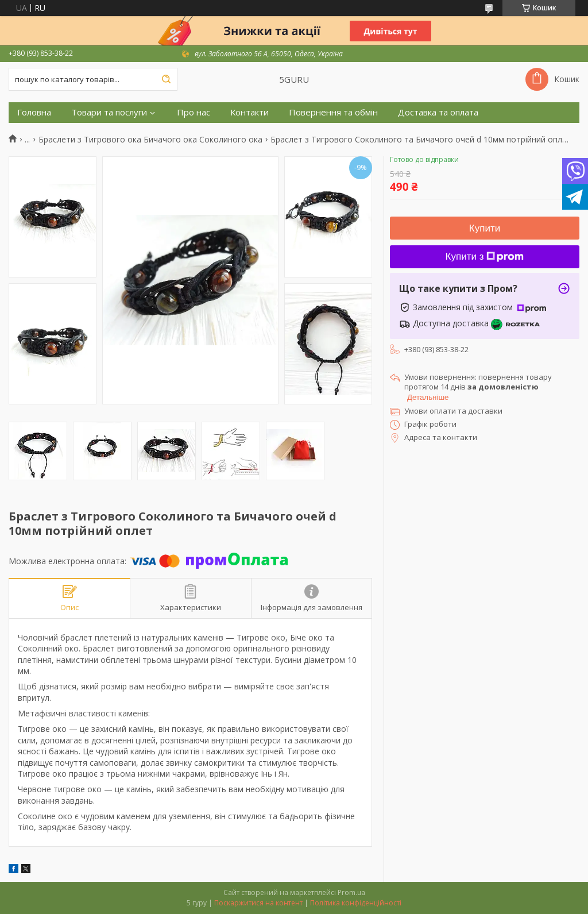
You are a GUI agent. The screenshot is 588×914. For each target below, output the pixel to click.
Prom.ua (351, 892)
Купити (485, 228)
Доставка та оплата (438, 112)
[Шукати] (166, 79)
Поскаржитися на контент (258, 903)
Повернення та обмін (333, 112)
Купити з (485, 257)
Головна (34, 112)
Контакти (249, 112)
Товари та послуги (109, 112)
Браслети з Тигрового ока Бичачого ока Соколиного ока (150, 140)
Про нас (194, 112)
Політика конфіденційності (356, 903)
